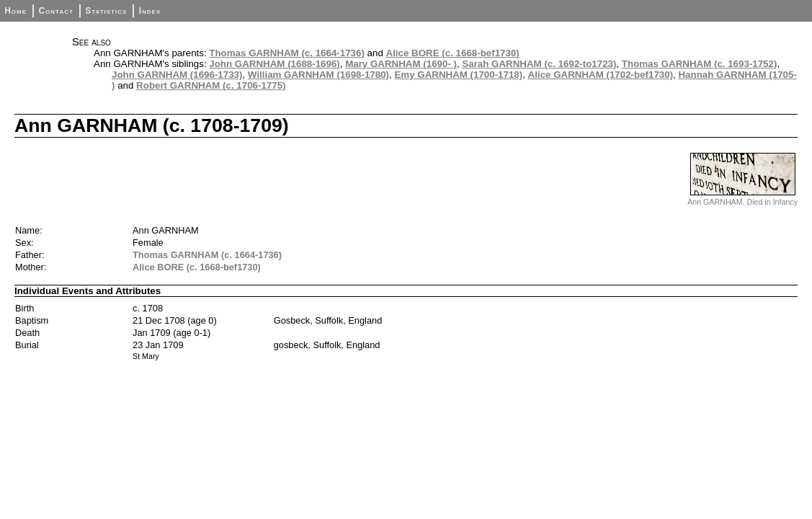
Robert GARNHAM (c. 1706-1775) (211, 85)
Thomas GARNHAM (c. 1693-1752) (700, 64)
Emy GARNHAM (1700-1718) (458, 75)
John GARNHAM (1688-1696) (274, 64)
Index (150, 11)
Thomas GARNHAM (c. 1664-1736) (287, 53)
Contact (55, 11)
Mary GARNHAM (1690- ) (401, 64)
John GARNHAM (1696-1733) (177, 75)
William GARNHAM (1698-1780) (318, 75)
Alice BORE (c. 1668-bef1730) (453, 53)
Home (15, 11)
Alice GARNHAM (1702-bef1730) (601, 75)
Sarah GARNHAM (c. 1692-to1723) (539, 64)
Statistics (106, 11)
